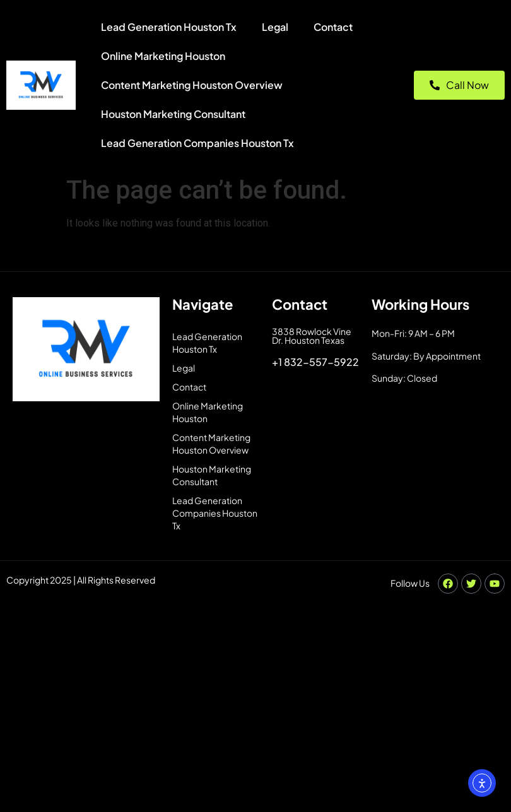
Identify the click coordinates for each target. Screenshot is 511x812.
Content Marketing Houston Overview (192, 85)
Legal (275, 27)
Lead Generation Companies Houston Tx (197, 143)
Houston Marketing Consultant (173, 114)
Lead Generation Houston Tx (169, 27)
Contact (333, 27)
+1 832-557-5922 (315, 362)
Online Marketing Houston (163, 56)
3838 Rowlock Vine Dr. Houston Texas (312, 336)
